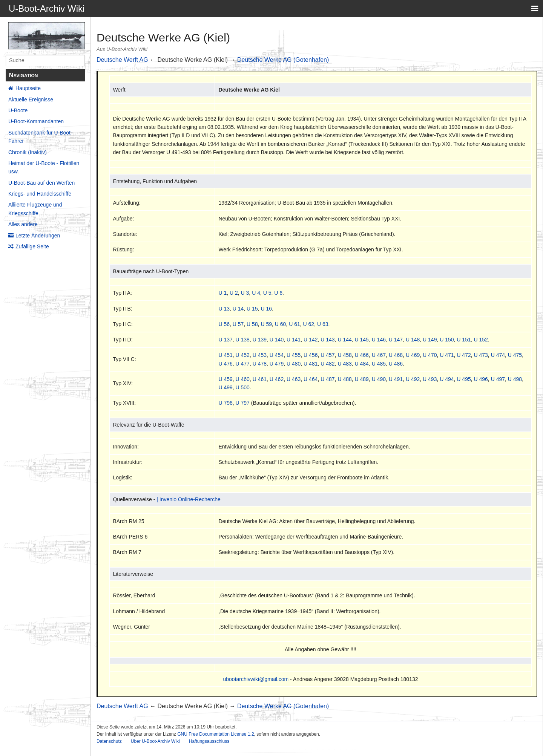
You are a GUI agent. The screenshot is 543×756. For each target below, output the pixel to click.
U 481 (311, 364)
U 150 (447, 340)
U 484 (362, 364)
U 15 (252, 309)
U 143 (327, 340)
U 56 (224, 324)
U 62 (309, 324)
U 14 (238, 309)
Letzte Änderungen (38, 236)
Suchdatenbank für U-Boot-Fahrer (40, 137)
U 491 (396, 379)
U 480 (294, 364)
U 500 (243, 387)
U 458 (344, 355)
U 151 (464, 340)
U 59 (266, 324)
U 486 (396, 364)
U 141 (294, 340)
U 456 (311, 355)
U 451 (225, 355)
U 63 (323, 324)
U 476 (225, 364)
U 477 (243, 364)
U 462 (277, 379)
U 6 (278, 293)
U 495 (464, 379)
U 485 (379, 364)
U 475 (515, 355)
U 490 (379, 379)
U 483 (344, 364)
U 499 (225, 387)
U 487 (327, 379)
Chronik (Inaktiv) (28, 152)
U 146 (379, 340)
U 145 (362, 340)
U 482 (327, 364)
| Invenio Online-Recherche (188, 499)
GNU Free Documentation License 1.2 (216, 734)
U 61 (295, 324)
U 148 (413, 340)
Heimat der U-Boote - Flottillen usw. (44, 167)
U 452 (243, 355)
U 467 (379, 355)
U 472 (464, 355)
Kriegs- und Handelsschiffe (40, 194)
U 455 (294, 355)
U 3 (245, 293)
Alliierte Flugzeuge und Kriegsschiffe (35, 209)
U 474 (498, 355)
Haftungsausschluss (209, 741)
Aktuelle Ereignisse (31, 99)
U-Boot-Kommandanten (36, 121)
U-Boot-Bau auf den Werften (41, 183)
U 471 (447, 355)
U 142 (311, 340)
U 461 (260, 379)
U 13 (224, 309)
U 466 (362, 355)
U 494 (447, 379)
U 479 (277, 364)
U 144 (344, 340)
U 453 (260, 355)
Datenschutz (109, 741)
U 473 (481, 355)
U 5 (267, 293)
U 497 (498, 379)
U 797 (243, 403)
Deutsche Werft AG (122, 60)
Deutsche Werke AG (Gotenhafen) (283, 60)
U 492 (413, 379)
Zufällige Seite (32, 246)
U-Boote (18, 110)
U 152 (481, 340)
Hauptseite (28, 88)
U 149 (430, 340)
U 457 (327, 355)
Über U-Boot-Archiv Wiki (155, 741)
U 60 (281, 324)
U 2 (234, 293)
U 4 (256, 293)
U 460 (243, 379)
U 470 (430, 355)
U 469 (413, 355)
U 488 (344, 379)
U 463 (294, 379)
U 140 (277, 340)
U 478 (260, 364)
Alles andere (23, 224)
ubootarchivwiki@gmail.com (256, 679)
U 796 (225, 403)
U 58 (252, 324)
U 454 (277, 355)
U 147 (396, 340)
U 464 (311, 379)
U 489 (362, 379)
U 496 (481, 379)
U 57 (238, 324)
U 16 (266, 309)
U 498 (515, 379)
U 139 (260, 340)
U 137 (225, 340)
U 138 (243, 340)
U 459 (225, 379)
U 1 (222, 293)
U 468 (396, 355)
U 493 (430, 379)
